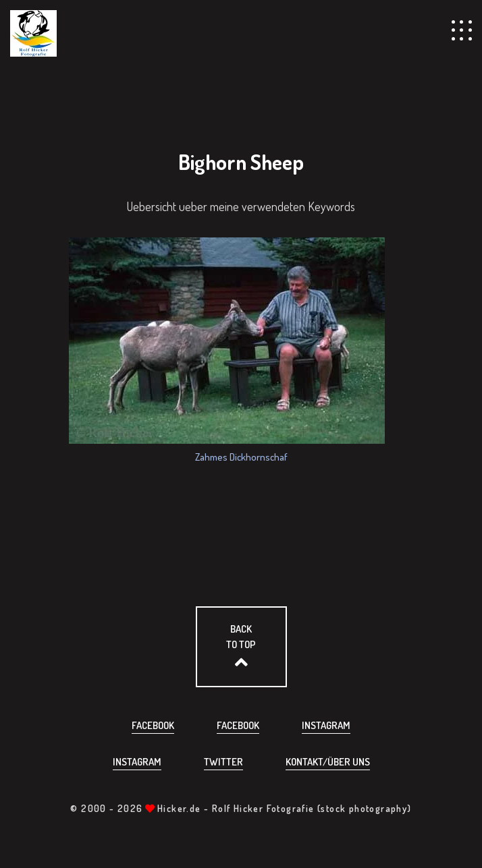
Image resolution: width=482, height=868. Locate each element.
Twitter (223, 762)
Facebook (153, 725)
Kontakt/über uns (328, 762)
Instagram (326, 725)
